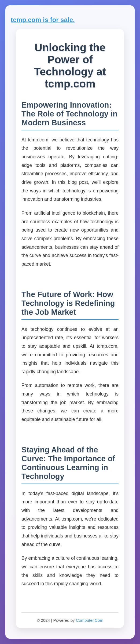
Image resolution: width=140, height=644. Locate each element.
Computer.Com (90, 620)
